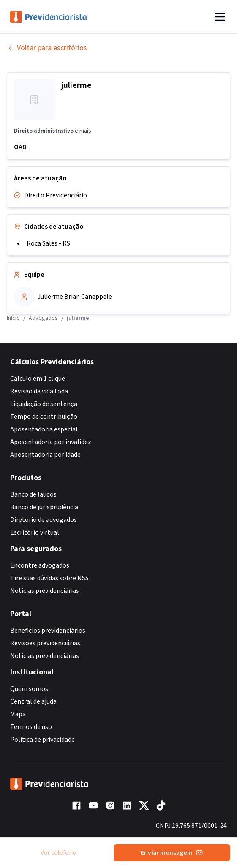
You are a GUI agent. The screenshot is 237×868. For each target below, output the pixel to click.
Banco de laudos (33, 494)
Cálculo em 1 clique (38, 379)
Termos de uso (31, 727)
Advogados (43, 318)
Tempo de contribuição (44, 417)
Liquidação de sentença (44, 404)
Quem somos (29, 689)
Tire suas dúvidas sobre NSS (49, 578)
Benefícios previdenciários (48, 631)
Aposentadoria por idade (45, 455)
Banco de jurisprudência (44, 507)
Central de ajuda (33, 701)
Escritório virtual (35, 532)
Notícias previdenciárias (45, 591)
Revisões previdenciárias (45, 643)
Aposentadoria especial (44, 429)
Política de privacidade (42, 740)
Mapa (18, 714)
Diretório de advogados (44, 520)
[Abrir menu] (220, 17)
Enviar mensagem (172, 853)
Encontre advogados (40, 565)
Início (13, 318)
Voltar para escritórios (47, 48)
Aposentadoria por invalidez (51, 442)
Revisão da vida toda (39, 391)
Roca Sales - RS (48, 243)
